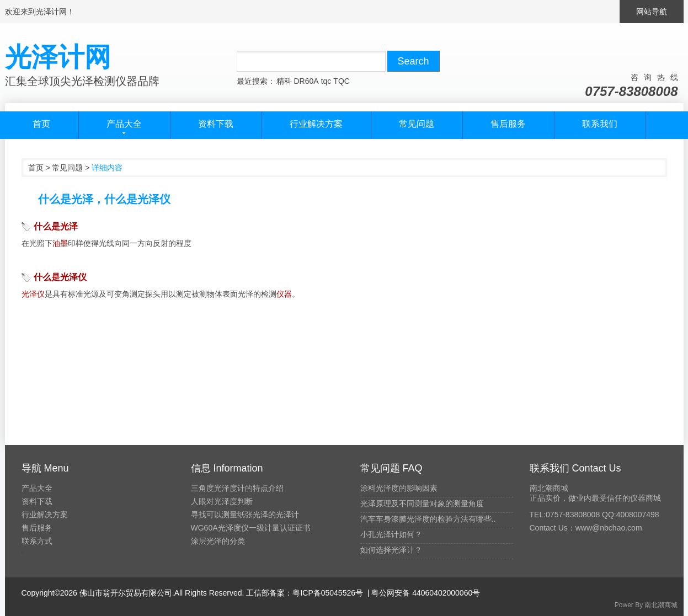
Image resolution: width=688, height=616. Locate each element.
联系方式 (37, 541)
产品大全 (37, 488)
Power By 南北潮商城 (646, 605)
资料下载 (216, 124)
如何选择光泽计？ (391, 550)
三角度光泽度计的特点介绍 (237, 488)
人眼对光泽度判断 (222, 501)
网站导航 (652, 12)
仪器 (284, 294)
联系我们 (600, 124)
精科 (284, 81)
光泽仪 (33, 294)
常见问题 (417, 124)
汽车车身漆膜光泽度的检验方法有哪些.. (428, 519)
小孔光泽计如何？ (391, 534)
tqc (326, 81)
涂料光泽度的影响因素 (399, 488)
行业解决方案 (316, 124)
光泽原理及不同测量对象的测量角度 (422, 503)
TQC (342, 81)
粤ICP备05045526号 (328, 593)
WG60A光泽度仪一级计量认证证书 (251, 528)
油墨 (60, 243)
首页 (41, 124)
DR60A (306, 81)
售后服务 (508, 124)
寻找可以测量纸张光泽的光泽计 (245, 515)
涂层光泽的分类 (218, 541)
